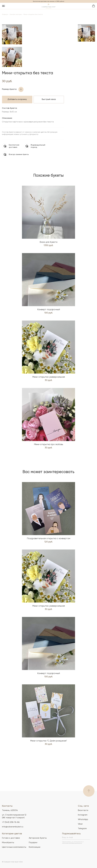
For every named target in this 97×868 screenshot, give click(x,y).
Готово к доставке (11, 838)
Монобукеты (8, 843)
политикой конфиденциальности (72, 843)
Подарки (33, 843)
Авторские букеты (38, 838)
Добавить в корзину (17, 131)
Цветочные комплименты (14, 847)
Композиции (35, 847)
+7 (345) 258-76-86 (11, 822)
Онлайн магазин (16, 15)
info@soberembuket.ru (13, 827)
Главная (5, 15)
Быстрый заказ (49, 131)
